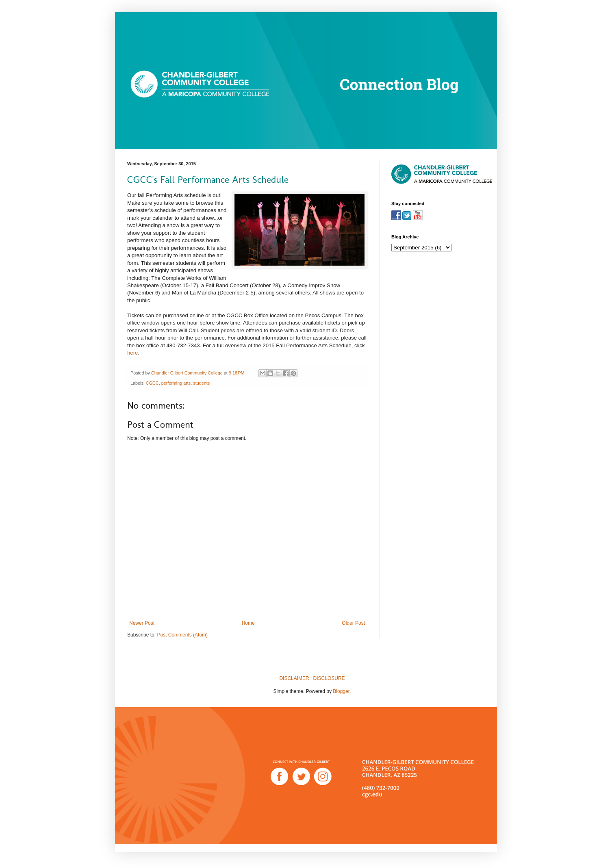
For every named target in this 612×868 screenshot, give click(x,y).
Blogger (341, 691)
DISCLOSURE (329, 678)
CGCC (152, 383)
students (201, 383)
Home (248, 623)
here (132, 353)
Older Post (353, 623)
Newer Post (142, 623)
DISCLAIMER (294, 678)
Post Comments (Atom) (182, 635)
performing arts (176, 383)
